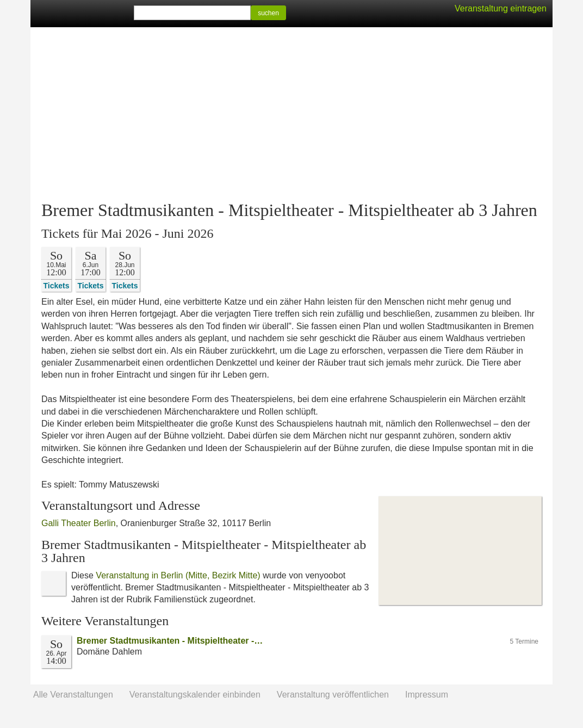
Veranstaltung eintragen (501, 8)
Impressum (427, 695)
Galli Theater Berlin (79, 523)
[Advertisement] (291, 114)
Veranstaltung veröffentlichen (333, 695)
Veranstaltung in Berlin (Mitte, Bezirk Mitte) (178, 575)
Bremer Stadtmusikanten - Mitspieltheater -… (170, 641)
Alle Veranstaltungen (73, 695)
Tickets (57, 285)
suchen (268, 13)
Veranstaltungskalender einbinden (195, 695)
